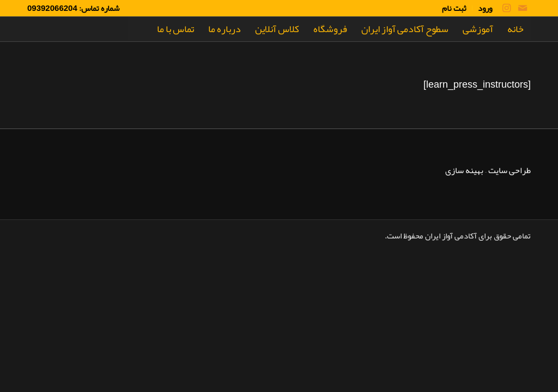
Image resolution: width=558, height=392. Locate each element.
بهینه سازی (464, 170)
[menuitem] (482, 8)
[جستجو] (139, 29)
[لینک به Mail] (523, 8)
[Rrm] (53, 29)
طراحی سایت (510, 170)
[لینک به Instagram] (506, 8)
